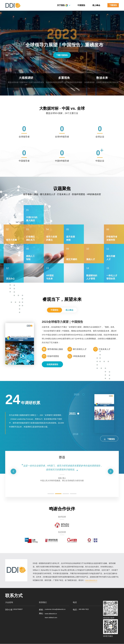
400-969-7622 (85, 610)
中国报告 (81, 5)
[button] (13, 471)
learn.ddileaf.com (52, 621)
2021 (71, 419)
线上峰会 (96, 5)
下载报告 (113, 5)
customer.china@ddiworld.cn (57, 610)
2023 (76, 397)
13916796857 (18, 610)
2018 (77, 439)
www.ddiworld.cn (91, 580)
